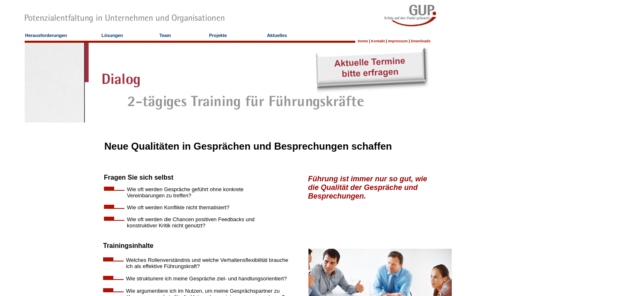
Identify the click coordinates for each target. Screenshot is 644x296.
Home (363, 41)
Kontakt (378, 41)
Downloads (421, 41)
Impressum (398, 41)
